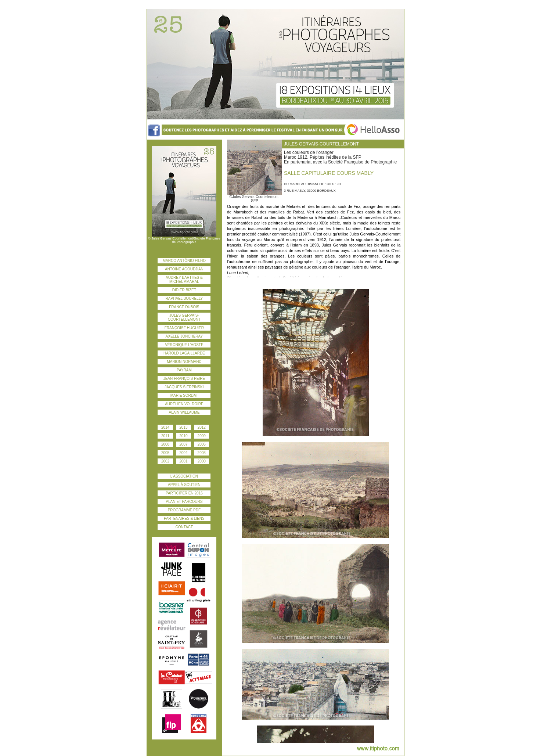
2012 (202, 427)
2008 (165, 444)
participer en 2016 (184, 493)
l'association (184, 476)
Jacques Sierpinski (184, 387)
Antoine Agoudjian (184, 269)
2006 (202, 444)
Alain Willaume (184, 412)
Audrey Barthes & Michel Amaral (184, 280)
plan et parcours (184, 502)
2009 (202, 436)
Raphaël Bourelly (184, 298)
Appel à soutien (184, 485)
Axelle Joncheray (184, 336)
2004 (183, 453)
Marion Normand (184, 362)
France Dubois (184, 307)
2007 (183, 444)
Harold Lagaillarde (184, 353)
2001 (183, 461)
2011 (165, 436)
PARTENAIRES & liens (184, 519)
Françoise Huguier (184, 328)
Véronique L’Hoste (184, 345)
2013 (183, 427)
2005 (165, 453)
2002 (165, 461)
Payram (184, 370)
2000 (202, 461)
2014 (165, 427)
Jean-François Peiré (184, 379)
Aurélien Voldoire (184, 404)
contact (184, 527)
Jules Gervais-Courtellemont (184, 317)
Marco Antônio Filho (184, 261)
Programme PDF (184, 510)
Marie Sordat (184, 395)
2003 (202, 453)
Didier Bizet (184, 290)
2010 (183, 436)
